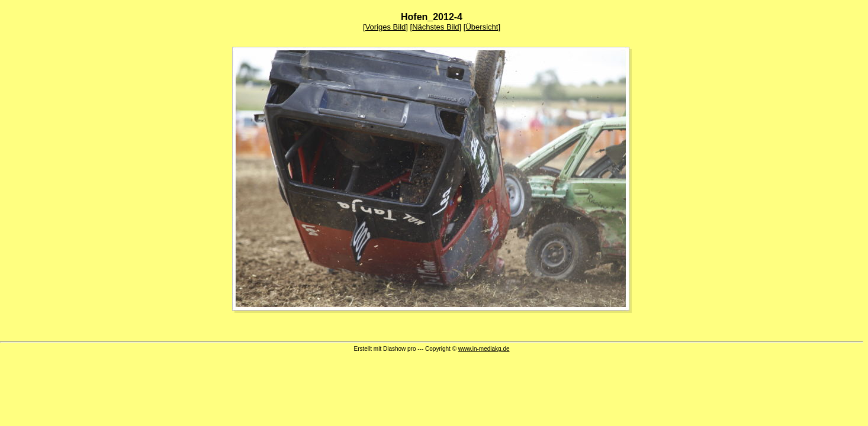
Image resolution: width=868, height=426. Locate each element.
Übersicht (482, 27)
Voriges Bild (386, 27)
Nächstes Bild (435, 27)
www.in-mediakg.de (484, 349)
